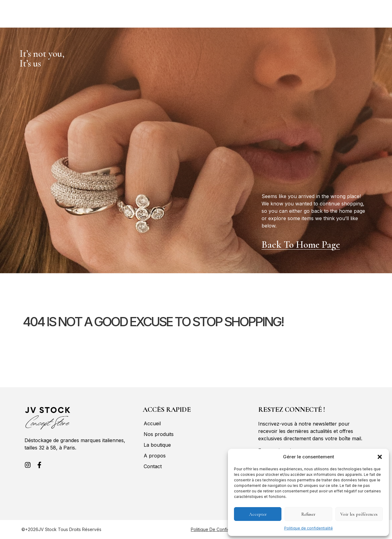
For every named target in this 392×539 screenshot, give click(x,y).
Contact (18, 17)
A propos (118, 10)
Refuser (308, 514)
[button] (380, 457)
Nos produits (45, 10)
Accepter (258, 514)
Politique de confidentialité (309, 528)
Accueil (11, 10)
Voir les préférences (359, 514)
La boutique (84, 10)
